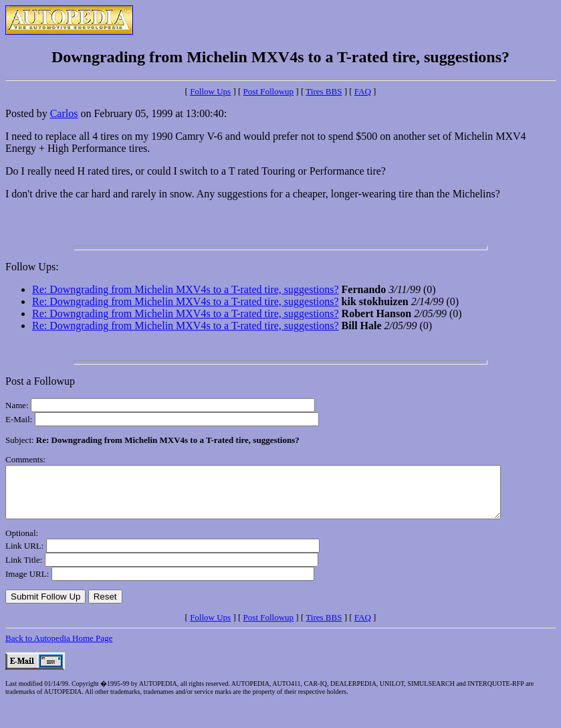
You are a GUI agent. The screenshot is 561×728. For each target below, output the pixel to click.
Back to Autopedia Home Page (59, 648)
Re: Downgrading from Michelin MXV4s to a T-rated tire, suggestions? (186, 289)
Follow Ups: (32, 267)
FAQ (363, 91)
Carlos (64, 113)
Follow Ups (210, 91)
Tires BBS (324, 91)
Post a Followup (40, 381)
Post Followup (269, 91)
